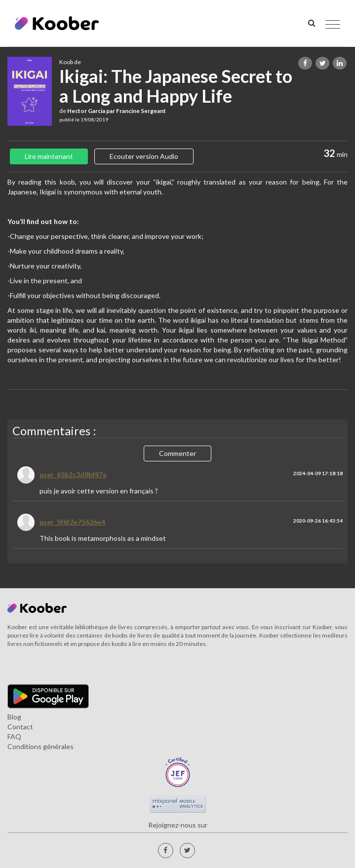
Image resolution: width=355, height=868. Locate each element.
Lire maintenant (49, 156)
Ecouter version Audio (144, 156)
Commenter (177, 453)
